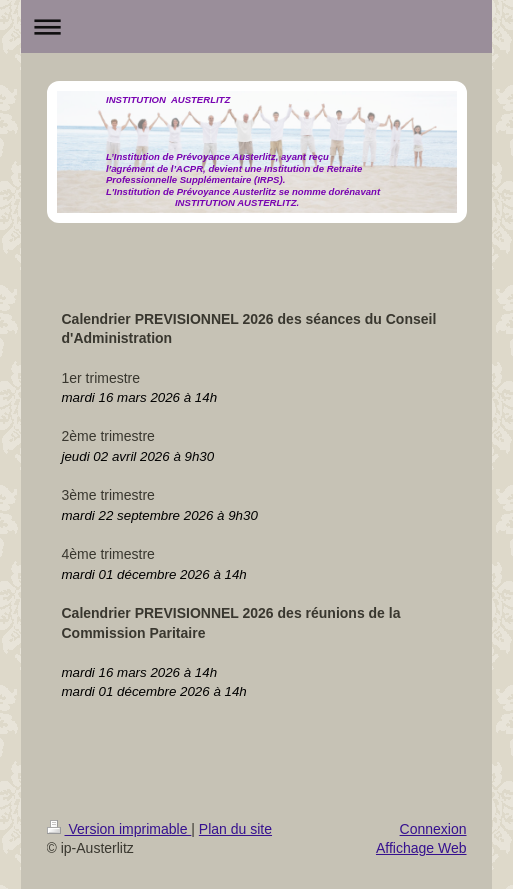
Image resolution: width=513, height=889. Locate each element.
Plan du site (235, 829)
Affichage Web (421, 848)
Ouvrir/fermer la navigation (257, 26)
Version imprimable (119, 829)
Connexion (433, 829)
